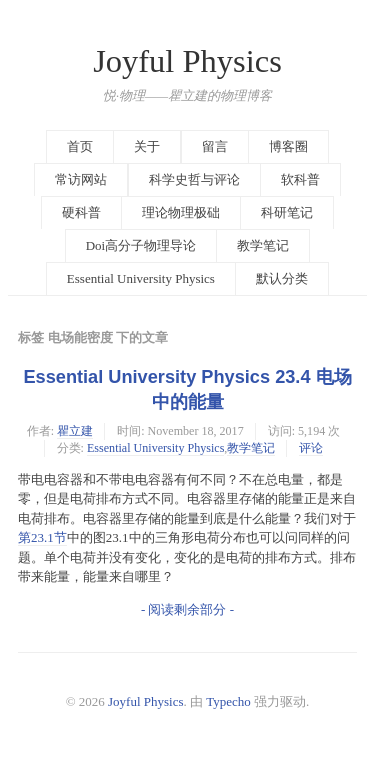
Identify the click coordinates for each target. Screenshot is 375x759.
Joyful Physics (187, 61)
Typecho (228, 701)
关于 (147, 146)
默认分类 (282, 278)
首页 (80, 146)
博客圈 (288, 146)
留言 (215, 146)
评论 (311, 448)
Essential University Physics (141, 278)
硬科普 (81, 212)
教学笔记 (263, 245)
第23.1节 (42, 537)
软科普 (300, 179)
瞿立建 (75, 431)
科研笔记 (287, 212)
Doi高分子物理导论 (141, 245)
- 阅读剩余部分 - (187, 609)
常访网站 (81, 179)
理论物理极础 (181, 212)
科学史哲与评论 (194, 179)
